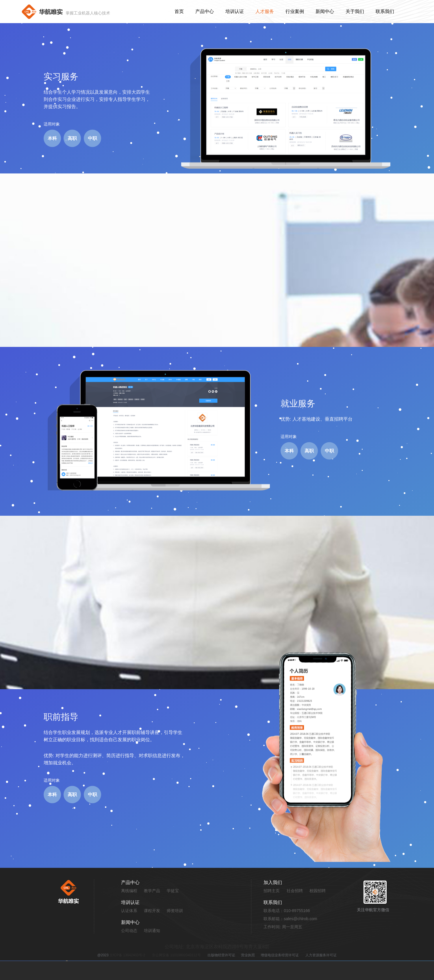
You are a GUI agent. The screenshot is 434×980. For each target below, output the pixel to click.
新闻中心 (325, 11)
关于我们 (355, 11)
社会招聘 (295, 891)
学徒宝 (173, 891)
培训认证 (235, 11)
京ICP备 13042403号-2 (127, 955)
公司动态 (129, 931)
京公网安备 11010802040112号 (176, 955)
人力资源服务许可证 (321, 955)
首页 (179, 11)
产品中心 (205, 11)
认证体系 (129, 911)
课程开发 (152, 911)
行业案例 (295, 11)
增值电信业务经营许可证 (280, 955)
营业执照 (248, 955)
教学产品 (152, 891)
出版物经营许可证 (221, 955)
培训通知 (152, 931)
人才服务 (265, 11)
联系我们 (385, 11)
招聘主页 (272, 891)
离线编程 (129, 891)
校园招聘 (318, 891)
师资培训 (175, 911)
